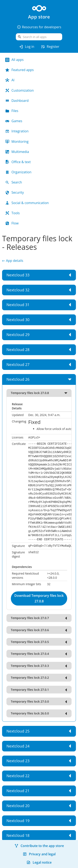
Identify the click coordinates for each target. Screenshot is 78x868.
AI (10, 80)
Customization (19, 90)
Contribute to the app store (39, 846)
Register (50, 47)
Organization (18, 172)
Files (12, 111)
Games (14, 121)
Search (14, 182)
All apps (14, 60)
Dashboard (17, 101)
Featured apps (19, 70)
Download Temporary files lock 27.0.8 (39, 598)
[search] (39, 37)
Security (15, 192)
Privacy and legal (39, 854)
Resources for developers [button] (39, 27)
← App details (13, 261)
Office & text (18, 162)
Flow (12, 223)
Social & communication (27, 203)
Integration (17, 131)
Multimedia (17, 152)
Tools (12, 213)
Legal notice (39, 862)
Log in (27, 47)
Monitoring (17, 142)
